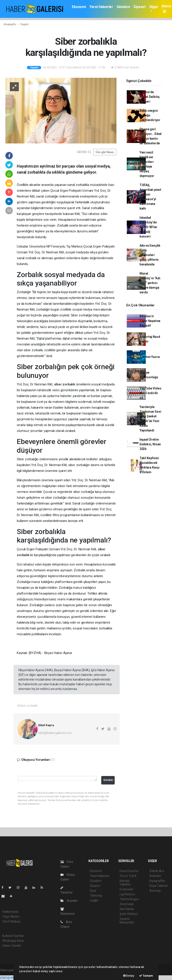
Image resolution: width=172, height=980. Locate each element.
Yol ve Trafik (128, 876)
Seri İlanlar (127, 909)
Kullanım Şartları (13, 936)
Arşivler (69, 901)
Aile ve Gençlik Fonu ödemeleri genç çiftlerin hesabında (150, 255)
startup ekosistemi (13, 978)
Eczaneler (126, 889)
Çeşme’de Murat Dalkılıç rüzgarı (150, 97)
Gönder (108, 780)
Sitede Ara (157, 871)
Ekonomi (79, 7)
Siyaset (139, 7)
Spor (93, 891)
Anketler (155, 876)
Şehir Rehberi (129, 914)
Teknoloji (96, 896)
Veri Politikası (11, 921)
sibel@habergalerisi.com (55, 733)
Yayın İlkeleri (11, 917)
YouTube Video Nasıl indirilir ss (150, 393)
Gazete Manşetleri (127, 921)
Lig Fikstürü (127, 894)
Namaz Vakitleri (125, 883)
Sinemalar (127, 904)
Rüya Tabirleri (159, 886)
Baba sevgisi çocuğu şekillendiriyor (150, 115)
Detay (129, 976)
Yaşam (24, 24)
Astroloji (155, 891)
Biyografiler (157, 881)
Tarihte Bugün (129, 899)
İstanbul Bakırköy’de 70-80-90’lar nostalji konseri (148, 227)
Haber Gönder (12, 946)
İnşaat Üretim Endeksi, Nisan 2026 (150, 444)
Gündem (123, 7)
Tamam (146, 976)
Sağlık (94, 900)
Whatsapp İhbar (13, 941)
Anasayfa (10, 24)
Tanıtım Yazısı (150, 357)
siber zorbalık (65, 384)
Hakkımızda (10, 912)
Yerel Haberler (101, 7)
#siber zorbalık (27, 706)
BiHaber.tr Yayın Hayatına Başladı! (150, 321)
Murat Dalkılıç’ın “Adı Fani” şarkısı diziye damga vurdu (150, 283)
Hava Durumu (129, 871)
